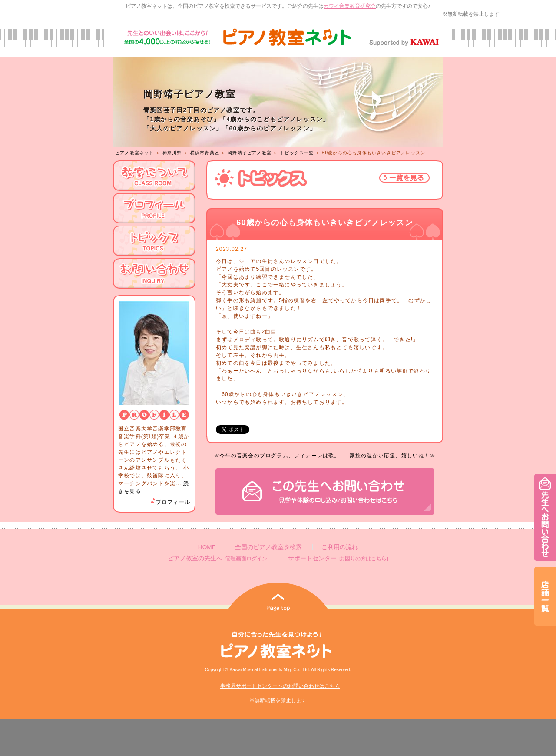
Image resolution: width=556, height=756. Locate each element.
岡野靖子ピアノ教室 (250, 153)
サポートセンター (338, 558)
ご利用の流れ (340, 547)
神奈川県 (172, 153)
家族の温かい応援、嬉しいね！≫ (393, 456)
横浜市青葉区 (205, 153)
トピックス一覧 (297, 153)
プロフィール (170, 502)
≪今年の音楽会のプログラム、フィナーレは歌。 (277, 456)
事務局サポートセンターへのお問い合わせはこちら (280, 686)
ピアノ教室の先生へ (218, 558)
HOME (207, 547)
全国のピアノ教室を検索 (268, 547)
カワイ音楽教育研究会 (350, 6)
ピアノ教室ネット (135, 153)
